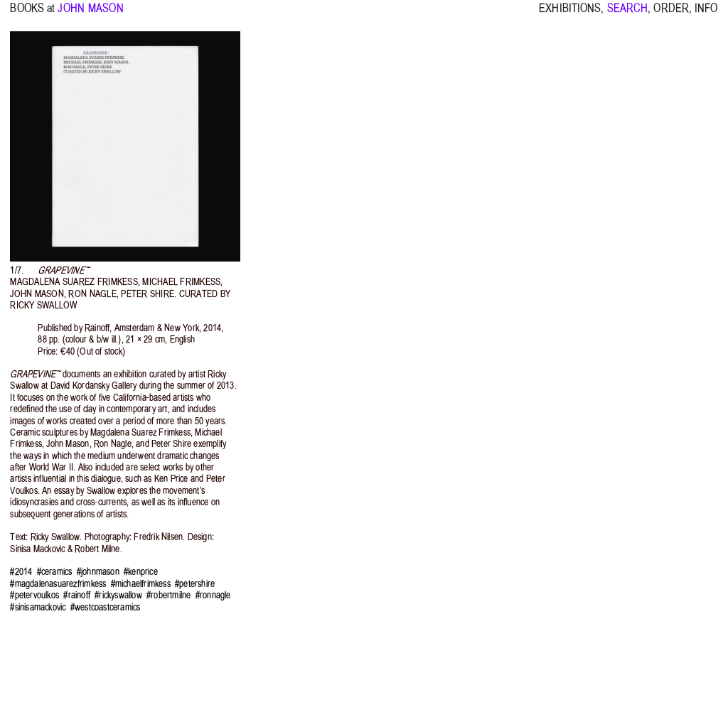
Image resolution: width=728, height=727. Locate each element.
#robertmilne (168, 595)
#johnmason (98, 572)
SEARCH (628, 14)
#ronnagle (213, 595)
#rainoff (77, 595)
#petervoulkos (34, 595)
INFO (706, 14)
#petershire (195, 584)
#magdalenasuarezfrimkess (58, 584)
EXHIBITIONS (570, 14)
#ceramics (55, 572)
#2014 (21, 572)
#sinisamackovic (38, 607)
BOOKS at (32, 14)
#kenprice (141, 572)
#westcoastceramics (106, 607)
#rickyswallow (118, 595)
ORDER (671, 14)
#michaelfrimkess (141, 584)
